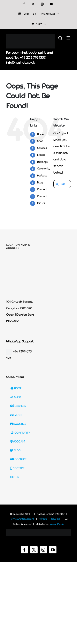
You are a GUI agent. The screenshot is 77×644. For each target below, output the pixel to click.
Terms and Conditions (22, 519)
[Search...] (62, 184)
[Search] (57, 184)
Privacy (43, 519)
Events (41, 155)
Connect (42, 190)
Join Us (41, 203)
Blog (40, 183)
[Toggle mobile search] (60, 38)
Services (42, 148)
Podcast (42, 176)
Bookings (42, 162)
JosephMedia (57, 524)
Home (40, 134)
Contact (42, 196)
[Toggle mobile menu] (69, 38)
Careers (56, 519)
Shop (40, 141)
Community (44, 169)
